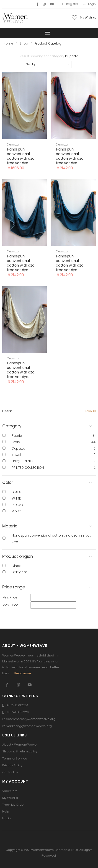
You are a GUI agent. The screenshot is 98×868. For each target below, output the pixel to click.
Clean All (90, 411)
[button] (49, 483)
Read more (23, 673)
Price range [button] (14, 587)
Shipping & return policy (20, 751)
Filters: (7, 411)
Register (69, 4)
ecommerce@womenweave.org (31, 719)
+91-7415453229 (17, 712)
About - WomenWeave (19, 745)
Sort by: (31, 64)
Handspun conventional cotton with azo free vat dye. (21, 156)
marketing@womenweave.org (29, 726)
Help (6, 811)
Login (89, 4)
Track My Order (14, 805)
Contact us (10, 772)
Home (8, 43)
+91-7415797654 (17, 705)
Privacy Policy (12, 765)
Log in (6, 818)
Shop (24, 43)
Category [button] (12, 426)
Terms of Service (15, 758)
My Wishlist (10, 798)
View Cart (9, 791)
